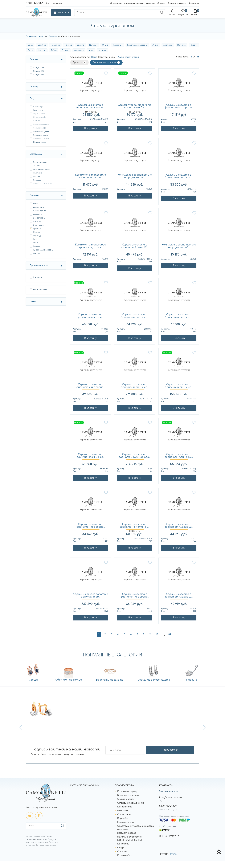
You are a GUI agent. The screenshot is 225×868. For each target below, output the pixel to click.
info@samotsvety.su (172, 805)
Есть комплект (41, 297)
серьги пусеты (40, 142)
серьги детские (41, 132)
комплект (38, 117)
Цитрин (93, 52)
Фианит (102, 58)
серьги (36, 128)
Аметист (168, 52)
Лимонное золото (42, 177)
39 (170, 642)
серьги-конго (40, 149)
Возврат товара (127, 840)
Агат (91, 58)
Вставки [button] (35, 203)
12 (191, 64)
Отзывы (161, 3)
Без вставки (39, 225)
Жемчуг (68, 52)
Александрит (40, 218)
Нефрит (42, 58)
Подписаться (182, 757)
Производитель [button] (39, 273)
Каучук (36, 246)
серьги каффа (40, 135)
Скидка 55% (39, 82)
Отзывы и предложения (130, 810)
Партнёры (123, 826)
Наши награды (126, 829)
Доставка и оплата (134, 3)
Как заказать (125, 814)
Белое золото (40, 170)
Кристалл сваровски (137, 52)
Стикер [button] (34, 94)
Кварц (36, 250)
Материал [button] (36, 161)
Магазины (150, 3)
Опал (30, 52)
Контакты (194, 3)
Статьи (122, 859)
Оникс (105, 52)
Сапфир (65, 58)
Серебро (42, 52)
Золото (81, 52)
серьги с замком (41, 146)
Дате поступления (128, 64)
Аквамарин (38, 215)
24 (194, 64)
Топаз (30, 58)
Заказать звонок (169, 798)
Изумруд (181, 52)
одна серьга (39, 121)
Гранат (37, 236)
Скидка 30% (39, 78)
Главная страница (35, 44)
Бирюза (37, 229)
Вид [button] (32, 106)
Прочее (37, 184)
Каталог (53, 44)
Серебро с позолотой (44, 191)
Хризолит (79, 58)
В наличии (38, 285)
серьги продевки (41, 139)
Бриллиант (39, 232)
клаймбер (38, 114)
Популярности (107, 64)
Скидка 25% (39, 75)
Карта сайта (125, 863)
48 (198, 64)
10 (157, 642)
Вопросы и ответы (177, 3)
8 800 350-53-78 (35, 3)
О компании (116, 3)
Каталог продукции (128, 799)
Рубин (54, 58)
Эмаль (155, 52)
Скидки (121, 855)
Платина (55, 52)
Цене (94, 64)
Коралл (194, 52)
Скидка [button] (34, 67)
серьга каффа (40, 125)
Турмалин (118, 52)
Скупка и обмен (126, 806)
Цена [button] (33, 309)
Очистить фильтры (104, 70)
